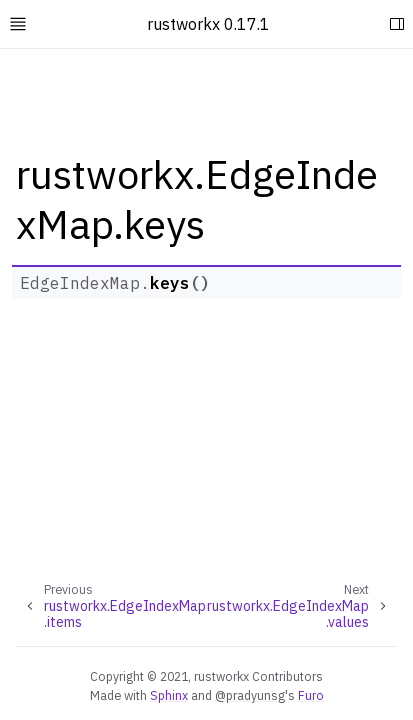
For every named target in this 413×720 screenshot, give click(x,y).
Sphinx (169, 695)
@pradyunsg (250, 695)
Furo (311, 695)
